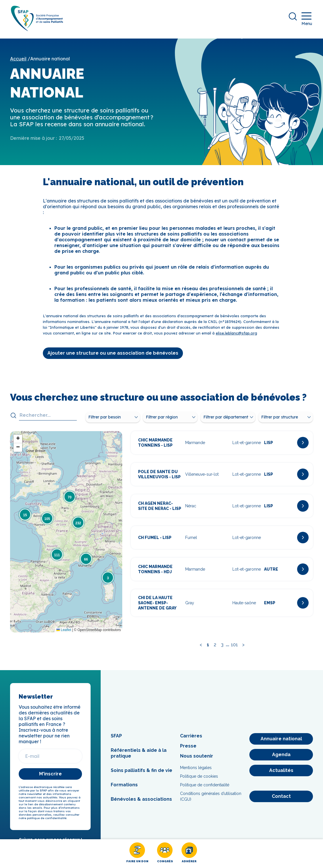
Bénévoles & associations (141, 802)
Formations (124, 788)
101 (234, 648)
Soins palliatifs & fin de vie (142, 773)
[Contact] (281, 799)
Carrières (191, 739)
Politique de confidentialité (205, 788)
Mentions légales (196, 771)
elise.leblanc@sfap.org (236, 336)
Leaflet (64, 633)
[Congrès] (165, 854)
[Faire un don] (137, 854)
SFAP (116, 739)
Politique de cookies (199, 779)
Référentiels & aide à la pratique (139, 756)
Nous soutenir (197, 759)
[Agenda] (281, 758)
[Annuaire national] (281, 742)
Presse (188, 749)
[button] (108, 580)
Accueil (18, 61)
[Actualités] (281, 773)
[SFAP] (40, 32)
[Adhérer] (189, 854)
